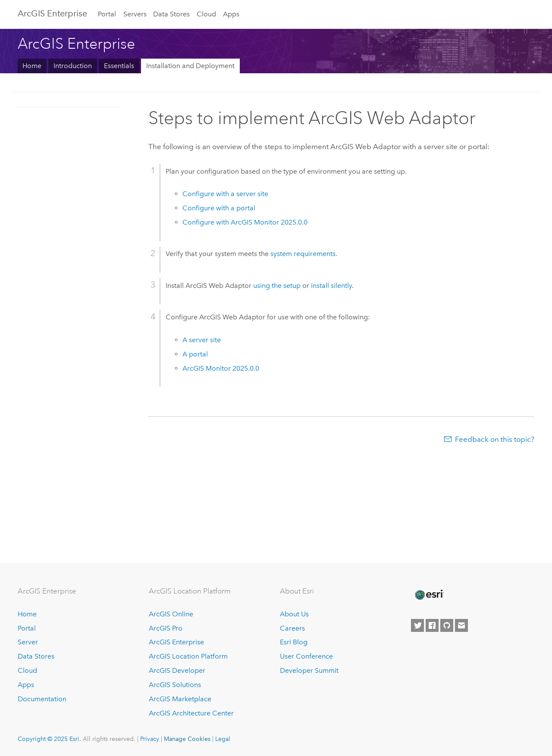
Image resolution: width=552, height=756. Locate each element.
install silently (331, 286)
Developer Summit (309, 670)
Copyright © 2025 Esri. (49, 739)
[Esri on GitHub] (447, 625)
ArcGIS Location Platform (188, 656)
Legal (223, 739)
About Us (294, 614)
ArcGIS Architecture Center (191, 713)
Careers (292, 628)
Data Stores (171, 14)
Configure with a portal (219, 208)
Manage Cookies (187, 739)
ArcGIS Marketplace (180, 699)
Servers (135, 14)
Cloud (206, 14)
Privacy (150, 739)
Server (28, 642)
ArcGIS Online (171, 614)
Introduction (73, 66)
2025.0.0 (221, 368)
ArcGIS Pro (166, 628)
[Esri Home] (429, 595)
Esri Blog (294, 642)
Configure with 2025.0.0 (245, 222)
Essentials (119, 66)
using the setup (277, 286)
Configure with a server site (225, 194)
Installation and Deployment (190, 66)
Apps (231, 14)
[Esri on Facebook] (432, 625)
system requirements (303, 254)
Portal (107, 14)
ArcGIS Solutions (175, 685)
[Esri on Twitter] (417, 625)
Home (32, 66)
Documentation (42, 699)
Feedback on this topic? (495, 439)
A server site (202, 340)
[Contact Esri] (461, 625)
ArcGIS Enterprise (52, 13)
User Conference (306, 656)
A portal (195, 354)
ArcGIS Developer (177, 670)
